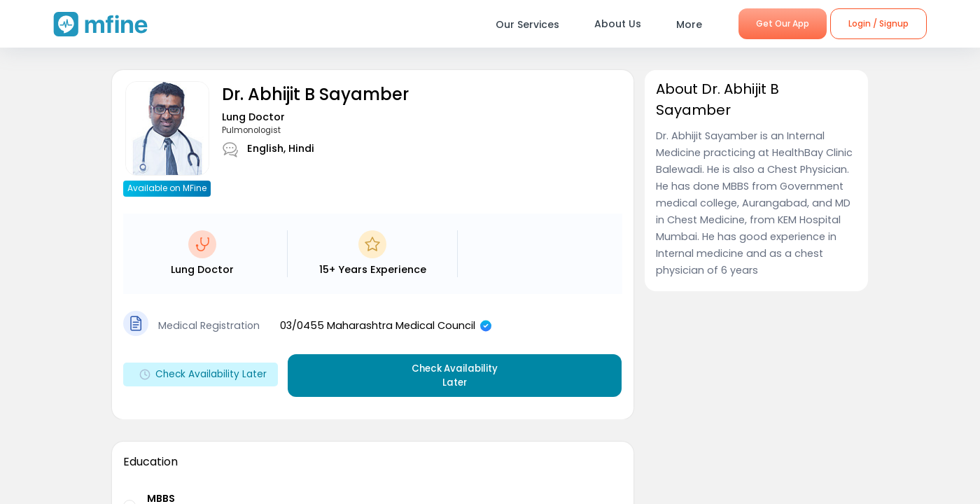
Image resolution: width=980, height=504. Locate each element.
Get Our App (783, 23)
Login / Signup (878, 23)
